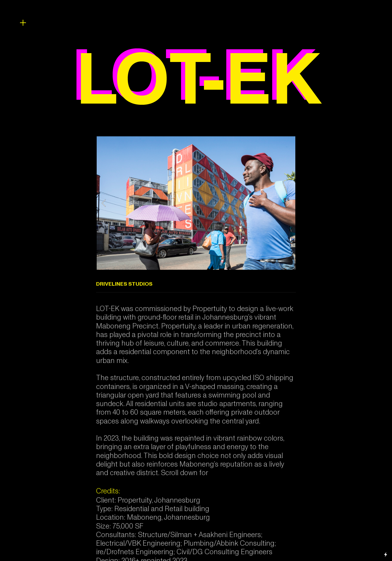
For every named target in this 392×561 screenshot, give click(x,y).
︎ (23, 23)
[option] (196, 203)
